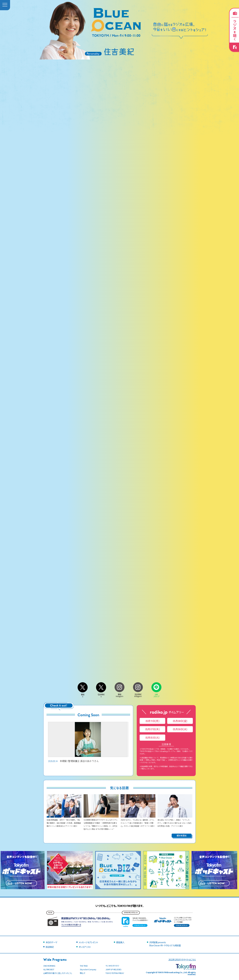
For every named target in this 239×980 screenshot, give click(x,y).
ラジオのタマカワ (112, 966)
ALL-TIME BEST (49, 969)
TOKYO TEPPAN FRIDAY (115, 973)
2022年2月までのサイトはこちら (182, 959)
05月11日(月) (152, 721)
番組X (83, 694)
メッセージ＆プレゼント (88, 942)
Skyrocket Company (88, 969)
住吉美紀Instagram (138, 694)
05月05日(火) (152, 738)
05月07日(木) (152, 729)
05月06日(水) (180, 729)
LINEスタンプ (156, 694)
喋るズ (83, 973)
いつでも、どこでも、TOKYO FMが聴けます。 (120, 906)
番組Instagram (120, 694)
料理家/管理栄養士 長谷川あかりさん (88, 742)
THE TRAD (84, 966)
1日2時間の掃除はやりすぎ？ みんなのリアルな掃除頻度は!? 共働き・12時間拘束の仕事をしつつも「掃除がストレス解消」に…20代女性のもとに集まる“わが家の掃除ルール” (101, 823)
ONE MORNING (49, 966)
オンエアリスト (85, 947)
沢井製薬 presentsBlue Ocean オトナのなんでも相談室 (165, 944)
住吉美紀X (101, 694)
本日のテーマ (51, 942)
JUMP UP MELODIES (113, 969)
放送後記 (50, 947)
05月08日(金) (180, 721)
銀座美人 (120, 942)
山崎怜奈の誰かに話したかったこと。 (58, 973)
